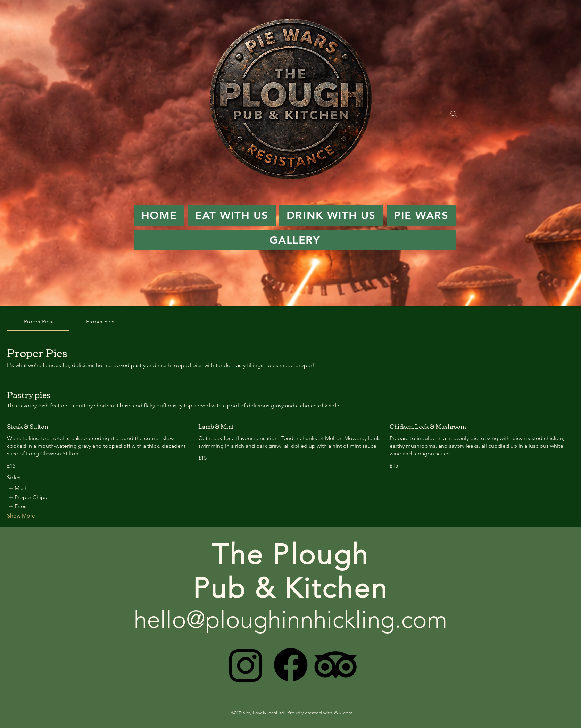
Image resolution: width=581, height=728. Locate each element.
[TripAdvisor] (335, 665)
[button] (232, 216)
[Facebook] (291, 665)
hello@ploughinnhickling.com (290, 619)
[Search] (454, 114)
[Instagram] (246, 665)
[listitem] (18, 488)
